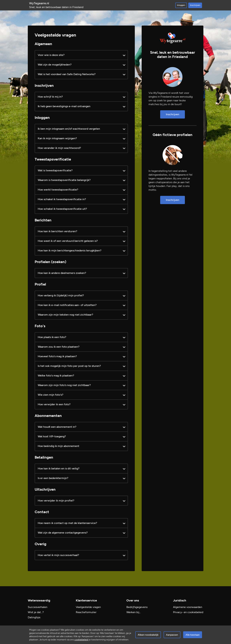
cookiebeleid (81, 640)
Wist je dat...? (36, 612)
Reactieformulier (86, 612)
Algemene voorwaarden (188, 607)
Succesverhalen (38, 607)
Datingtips (34, 617)
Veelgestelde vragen (88, 607)
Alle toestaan (193, 635)
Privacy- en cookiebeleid (188, 612)
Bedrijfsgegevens (137, 607)
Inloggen (181, 5)
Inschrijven (195, 5)
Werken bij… (134, 612)
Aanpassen (172, 635)
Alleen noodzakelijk (148, 635)
